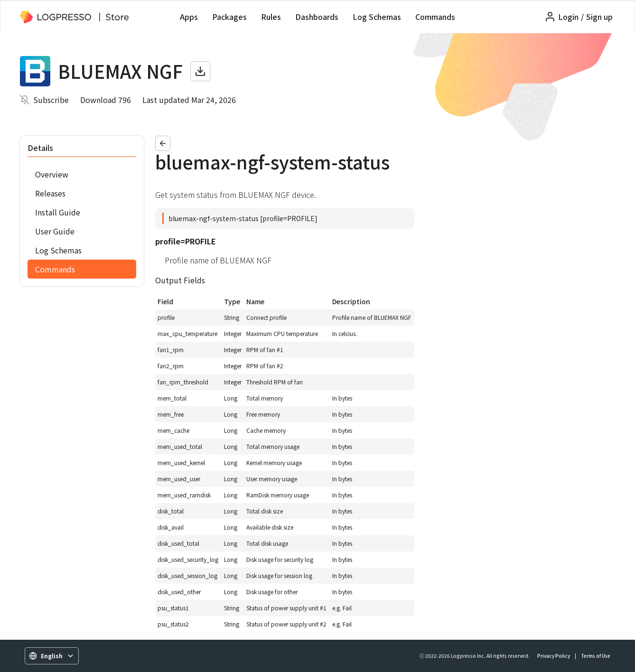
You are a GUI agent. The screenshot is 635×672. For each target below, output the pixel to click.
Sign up (599, 17)
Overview (52, 174)
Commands (435, 17)
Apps (189, 17)
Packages (229, 17)
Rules (271, 17)
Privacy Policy (554, 656)
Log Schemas (377, 17)
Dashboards (317, 17)
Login (568, 17)
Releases (50, 193)
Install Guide (58, 212)
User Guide (55, 231)
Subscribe (51, 100)
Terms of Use (596, 656)
